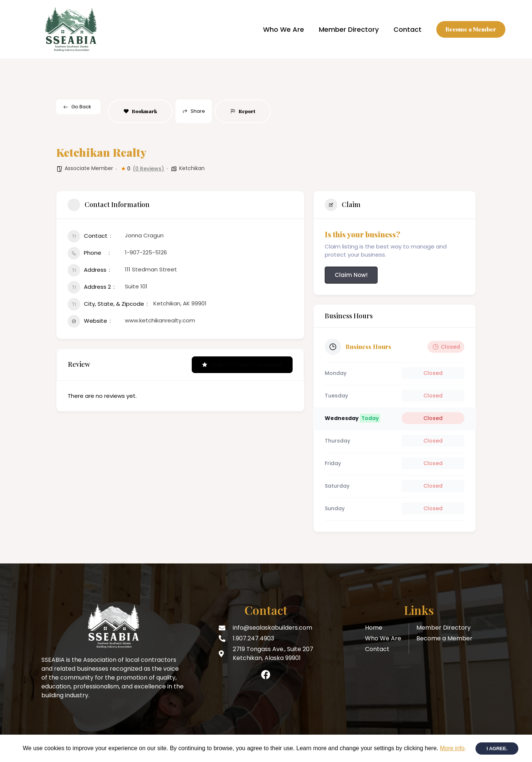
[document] (266, 381)
